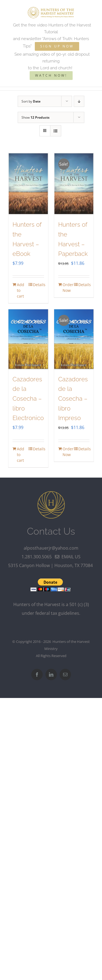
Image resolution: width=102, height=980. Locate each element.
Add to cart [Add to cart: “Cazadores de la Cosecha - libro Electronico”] (21, 455)
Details (38, 285)
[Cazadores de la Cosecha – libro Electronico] (28, 339)
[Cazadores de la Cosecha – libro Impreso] (74, 339)
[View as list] (56, 131)
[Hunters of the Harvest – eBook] (28, 184)
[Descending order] (79, 101)
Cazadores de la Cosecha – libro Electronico (28, 399)
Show (35, 117)
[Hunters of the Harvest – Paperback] (74, 184)
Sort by (31, 101)
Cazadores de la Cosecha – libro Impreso (73, 399)
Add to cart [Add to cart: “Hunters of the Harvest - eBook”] (21, 290)
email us (68, 557)
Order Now (68, 287)
